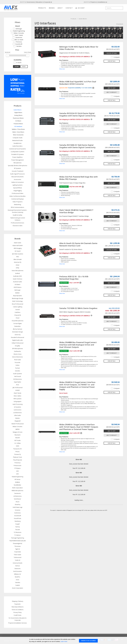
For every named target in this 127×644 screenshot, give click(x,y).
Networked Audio (18, 140)
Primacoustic (18, 465)
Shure (18, 502)
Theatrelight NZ (18, 543)
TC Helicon (18, 535)
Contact (69, 8)
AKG (18, 257)
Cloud (18, 318)
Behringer (19, 29)
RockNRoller (18, 485)
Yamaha (19, 46)
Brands (52, 8)
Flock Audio (18, 360)
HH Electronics (18, 379)
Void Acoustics (18, 571)
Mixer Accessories (18, 135)
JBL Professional (18, 387)
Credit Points (18, 615)
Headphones (18, 143)
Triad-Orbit (18, 552)
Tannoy (18, 527)
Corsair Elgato (18, 323)
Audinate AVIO (18, 276)
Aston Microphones (18, 271)
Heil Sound (18, 376)
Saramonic (19, 37)
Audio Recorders (18, 146)
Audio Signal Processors (18, 174)
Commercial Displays (18, 199)
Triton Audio (18, 555)
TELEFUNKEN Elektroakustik (18, 541)
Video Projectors (18, 202)
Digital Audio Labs (18, 340)
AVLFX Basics (18, 287)
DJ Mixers (18, 121)
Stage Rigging (18, 191)
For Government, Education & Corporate (18, 619)
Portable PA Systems (18, 154)
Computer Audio (18, 138)
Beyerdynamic (18, 296)
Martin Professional (18, 424)
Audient (18, 273)
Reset (24, 66)
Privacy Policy (18, 612)
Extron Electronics (18, 357)
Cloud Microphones (18, 321)
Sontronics (18, 513)
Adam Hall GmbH (18, 245)
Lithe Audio (18, 415)
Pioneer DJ (18, 454)
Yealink (18, 585)
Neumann (18, 435)
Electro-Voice (18, 354)
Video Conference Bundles (18, 196)
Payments (18, 604)
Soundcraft (19, 44)
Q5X (18, 471)
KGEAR (18, 390)
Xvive (18, 580)
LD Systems (18, 407)
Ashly (18, 268)
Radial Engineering (19, 31)
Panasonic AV (18, 449)
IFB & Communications (18, 207)
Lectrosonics (18, 410)
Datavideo (18, 326)
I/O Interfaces (18, 126)
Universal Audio (18, 563)
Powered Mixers (18, 124)
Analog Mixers (18, 115)
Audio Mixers (83, 19)
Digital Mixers (18, 113)
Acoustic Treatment (18, 171)
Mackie (18, 418)
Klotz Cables (18, 396)
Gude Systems (18, 374)
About (60, 8)
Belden (18, 293)
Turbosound (18, 557)
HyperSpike (18, 382)
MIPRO (18, 429)
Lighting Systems (18, 185)
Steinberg (18, 521)
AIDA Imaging (18, 248)
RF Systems (18, 168)
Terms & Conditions (18, 610)
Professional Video (18, 193)
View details (112, 61)
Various (18, 566)
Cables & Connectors (18, 182)
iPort (18, 385)
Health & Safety (18, 215)
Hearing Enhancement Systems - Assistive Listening (18, 211)
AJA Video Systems (18, 254)
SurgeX (18, 524)
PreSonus (19, 42)
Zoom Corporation (18, 588)
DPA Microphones (18, 349)
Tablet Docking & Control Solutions (18, 219)
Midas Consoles (19, 33)
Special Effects (18, 188)
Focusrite (18, 362)
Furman (18, 368)
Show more (62, 69)
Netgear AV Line (18, 432)
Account (80, 8)
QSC (18, 474)
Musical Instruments (18, 177)
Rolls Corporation (18, 488)
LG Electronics (18, 413)
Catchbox (18, 312)
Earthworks (18, 351)
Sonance (18, 510)
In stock (19, 63)
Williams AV (18, 574)
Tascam (18, 530)
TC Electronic (18, 532)
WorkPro (18, 577)
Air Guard (18, 251)
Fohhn (18, 365)
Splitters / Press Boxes (18, 129)
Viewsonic (18, 569)
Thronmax (18, 546)
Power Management (18, 160)
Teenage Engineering (18, 538)
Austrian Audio (18, 282)
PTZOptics (18, 468)
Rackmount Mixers (18, 118)
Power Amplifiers (18, 157)
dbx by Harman (18, 329)
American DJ (18, 262)
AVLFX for (36, 2)
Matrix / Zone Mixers (18, 132)
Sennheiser (18, 499)
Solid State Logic (18, 507)
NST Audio (18, 440)
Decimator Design (18, 332)
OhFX (18, 446)
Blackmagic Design (18, 298)
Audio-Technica (18, 279)
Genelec (18, 371)
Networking (18, 204)
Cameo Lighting (18, 307)
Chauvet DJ (18, 315)
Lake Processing (18, 404)
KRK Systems (18, 399)
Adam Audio (18, 243)
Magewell (18, 421)
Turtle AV (18, 560)
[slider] (8, 55)
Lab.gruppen (18, 401)
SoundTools (18, 518)
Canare (18, 310)
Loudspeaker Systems (18, 152)
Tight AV (18, 549)
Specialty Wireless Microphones (18, 166)
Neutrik (18, 438)
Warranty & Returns (18, 607)
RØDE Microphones (18, 491)
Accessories (18, 179)
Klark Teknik (19, 35)
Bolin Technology (18, 301)
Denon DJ (18, 335)
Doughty (18, 346)
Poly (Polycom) (18, 460)
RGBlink (18, 482)
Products (42, 8)
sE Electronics (18, 496)
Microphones (18, 163)
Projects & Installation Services (18, 623)
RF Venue (18, 479)
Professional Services (18, 223)
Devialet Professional (18, 337)
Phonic (18, 452)
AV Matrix (18, 284)
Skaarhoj (18, 504)
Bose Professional (18, 304)
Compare (115, 57)
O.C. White (18, 443)
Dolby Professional (18, 343)
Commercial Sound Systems (18, 149)
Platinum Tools (18, 457)
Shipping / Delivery (18, 601)
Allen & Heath (19, 40)
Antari (18, 265)
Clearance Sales (18, 226)
